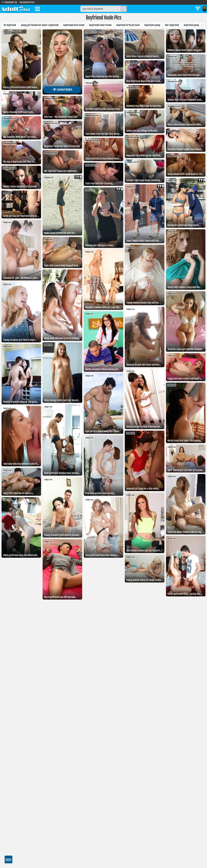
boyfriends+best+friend (100, 25)
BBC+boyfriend (172, 25)
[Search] (124, 9)
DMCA (9, 859)
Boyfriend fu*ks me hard (128, 25)
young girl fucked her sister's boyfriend (40, 25)
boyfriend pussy (191, 25)
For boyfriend (10, 25)
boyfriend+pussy (152, 25)
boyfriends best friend (74, 25)
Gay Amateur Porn (27, 2)
